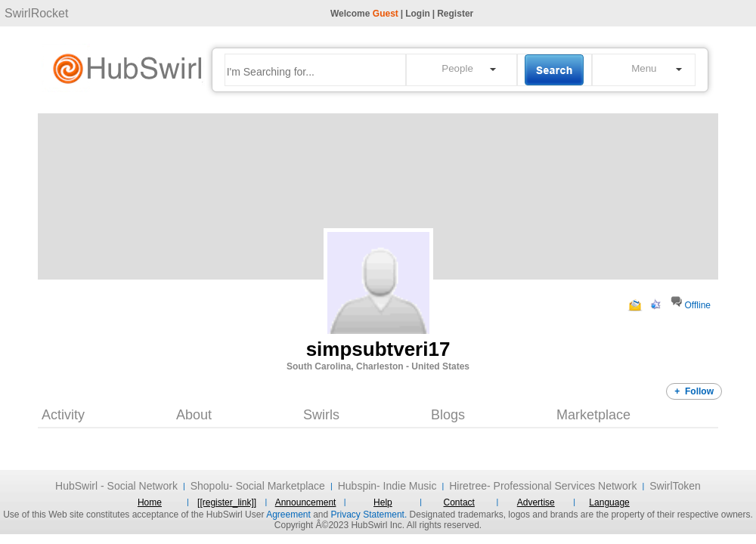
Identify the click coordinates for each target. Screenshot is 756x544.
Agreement (288, 515)
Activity (63, 415)
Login (418, 14)
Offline (698, 305)
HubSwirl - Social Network (116, 486)
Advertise (536, 502)
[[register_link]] (227, 502)
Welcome (364, 14)
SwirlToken (675, 486)
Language (609, 502)
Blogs (448, 415)
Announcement (306, 502)
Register (455, 14)
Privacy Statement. (369, 515)
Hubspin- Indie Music (387, 486)
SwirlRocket (36, 13)
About (194, 415)
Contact (459, 502)
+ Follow (694, 391)
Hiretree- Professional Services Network (543, 486)
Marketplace (593, 415)
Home (150, 502)
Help (383, 502)
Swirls (321, 415)
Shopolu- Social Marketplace (258, 486)
